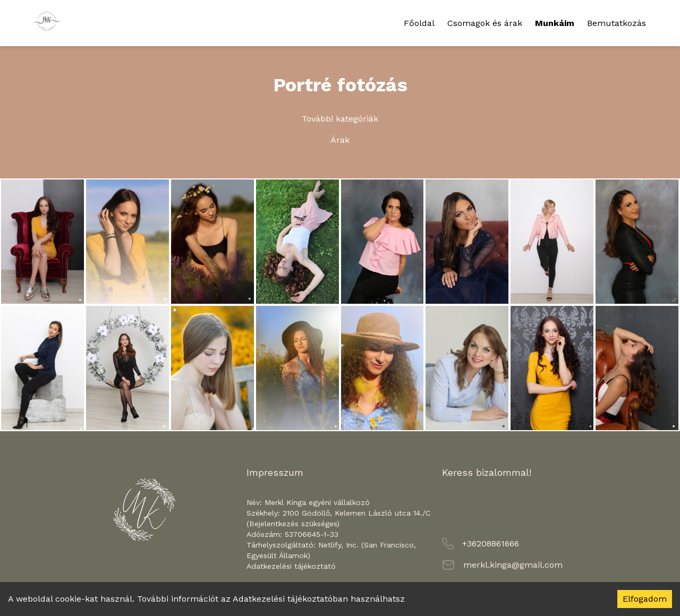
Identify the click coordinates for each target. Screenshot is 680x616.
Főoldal (419, 23)
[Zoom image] (42, 242)
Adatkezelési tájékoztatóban (290, 599)
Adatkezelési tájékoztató (291, 566)
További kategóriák (340, 119)
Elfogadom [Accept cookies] (645, 599)
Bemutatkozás (617, 23)
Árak (340, 140)
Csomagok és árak (485, 23)
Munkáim (555, 23)
